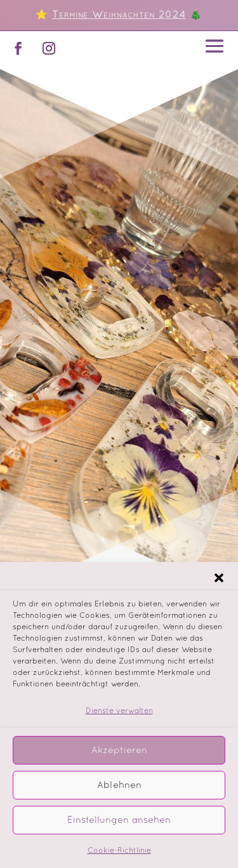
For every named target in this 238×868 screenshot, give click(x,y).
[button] (219, 586)
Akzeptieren (119, 758)
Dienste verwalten (119, 719)
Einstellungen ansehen (119, 828)
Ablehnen (119, 793)
